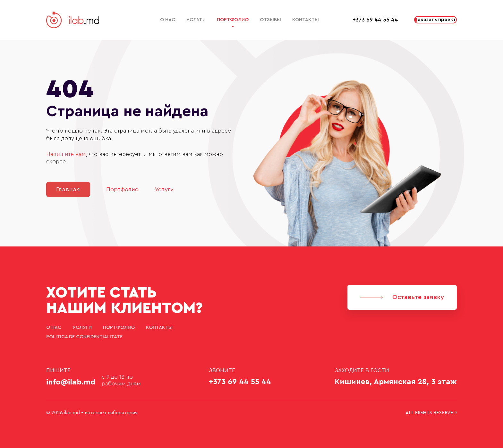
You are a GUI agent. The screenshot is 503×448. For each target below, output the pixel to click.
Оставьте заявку (402, 297)
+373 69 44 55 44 (375, 20)
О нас (168, 20)
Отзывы (270, 20)
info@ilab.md (71, 382)
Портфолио (233, 20)
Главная (68, 189)
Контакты (306, 20)
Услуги (196, 20)
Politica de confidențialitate (84, 337)
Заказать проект (435, 20)
